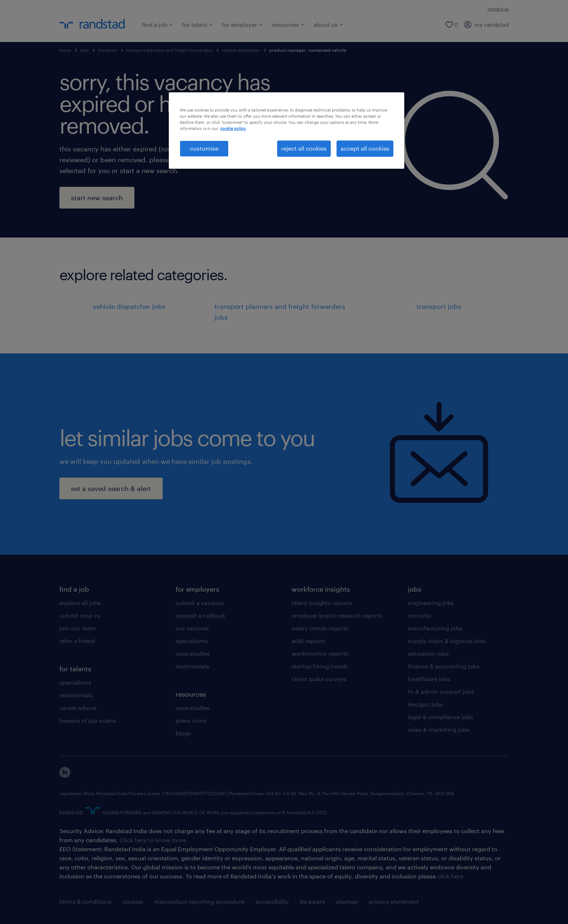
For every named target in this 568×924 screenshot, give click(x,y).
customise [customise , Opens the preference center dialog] (204, 148)
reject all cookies (304, 148)
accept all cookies (365, 148)
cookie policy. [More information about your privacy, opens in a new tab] (233, 128)
